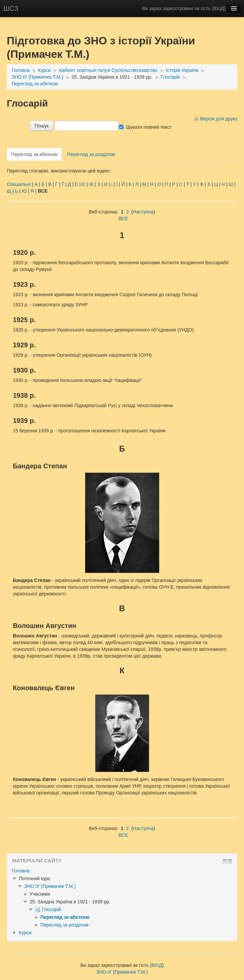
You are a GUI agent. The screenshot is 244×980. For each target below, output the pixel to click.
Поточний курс (35, 878)
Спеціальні (19, 184)
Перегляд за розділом (91, 154)
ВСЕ (123, 219)
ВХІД (219, 8)
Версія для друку (219, 119)
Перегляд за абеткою (35, 84)
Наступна (143, 212)
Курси (44, 70)
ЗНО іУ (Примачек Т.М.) (38, 77)
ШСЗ (11, 8)
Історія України (182, 70)
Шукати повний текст (149, 127)
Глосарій (170, 77)
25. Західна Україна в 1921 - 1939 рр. (112, 77)
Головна (21, 70)
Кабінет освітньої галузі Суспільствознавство (108, 70)
